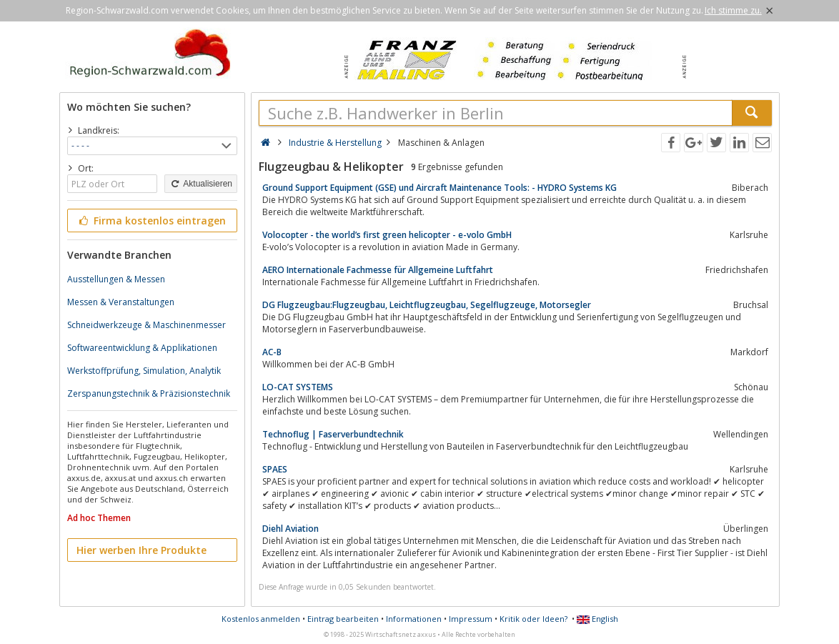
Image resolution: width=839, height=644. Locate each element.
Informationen (414, 619)
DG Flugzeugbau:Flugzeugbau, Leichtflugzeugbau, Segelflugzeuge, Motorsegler (427, 305)
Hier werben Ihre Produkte (142, 550)
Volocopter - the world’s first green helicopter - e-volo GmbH (387, 235)
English (597, 619)
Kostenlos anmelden (261, 619)
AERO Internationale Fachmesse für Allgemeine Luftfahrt (378, 270)
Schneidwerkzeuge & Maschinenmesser (147, 325)
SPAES (275, 469)
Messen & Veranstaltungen (121, 302)
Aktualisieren (201, 184)
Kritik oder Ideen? (533, 619)
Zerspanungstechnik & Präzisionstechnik (149, 393)
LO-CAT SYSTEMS (298, 387)
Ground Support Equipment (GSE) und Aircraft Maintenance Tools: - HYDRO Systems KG (440, 188)
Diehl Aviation (291, 529)
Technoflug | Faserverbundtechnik (333, 434)
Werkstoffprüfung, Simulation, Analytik (144, 371)
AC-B (272, 352)
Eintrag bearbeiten (343, 619)
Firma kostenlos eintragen (151, 221)
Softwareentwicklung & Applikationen (142, 348)
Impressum (471, 619)
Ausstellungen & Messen (116, 279)
